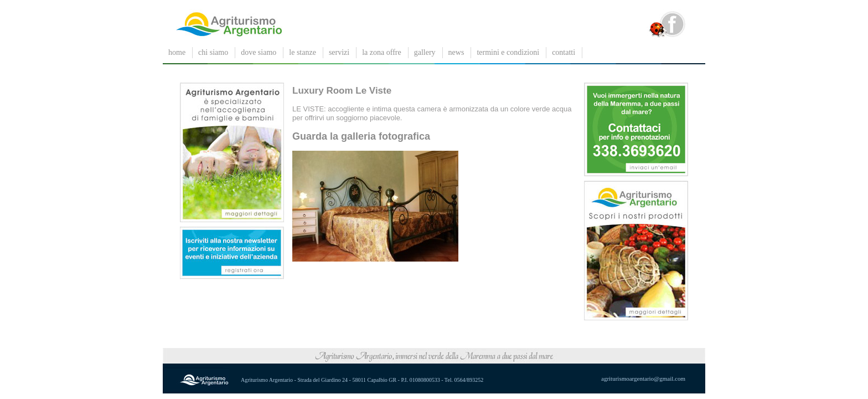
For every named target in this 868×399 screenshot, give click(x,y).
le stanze (303, 52)
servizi (339, 52)
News (456, 52)
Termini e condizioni (508, 52)
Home (177, 52)
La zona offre (381, 52)
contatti (564, 52)
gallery (425, 52)
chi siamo (213, 52)
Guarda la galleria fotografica (361, 136)
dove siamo (259, 52)
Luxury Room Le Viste (342, 91)
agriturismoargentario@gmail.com (643, 378)
